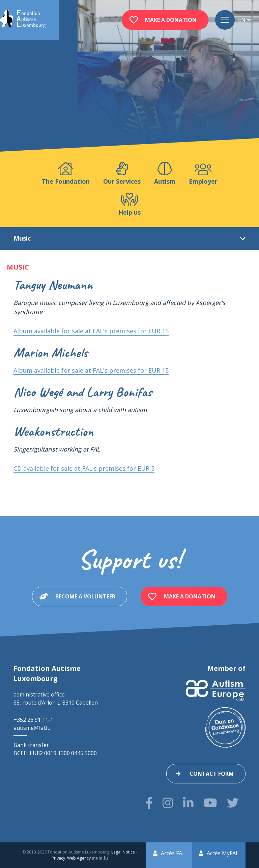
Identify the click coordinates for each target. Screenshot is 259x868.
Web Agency (79, 858)
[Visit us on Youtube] (210, 803)
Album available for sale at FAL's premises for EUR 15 (91, 331)
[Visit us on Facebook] (149, 803)
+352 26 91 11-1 (33, 720)
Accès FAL (173, 853)
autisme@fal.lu (32, 728)
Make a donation (171, 20)
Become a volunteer (85, 596)
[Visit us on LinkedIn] (188, 803)
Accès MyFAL (223, 853)
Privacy (58, 858)
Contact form (212, 774)
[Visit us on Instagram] (168, 803)
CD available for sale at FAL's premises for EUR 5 (84, 468)
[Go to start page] (23, 20)
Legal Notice (123, 852)
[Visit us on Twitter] (233, 803)
